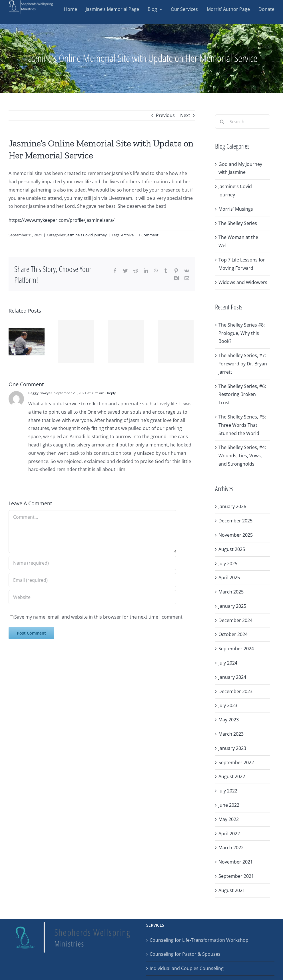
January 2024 (232, 677)
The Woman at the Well (238, 241)
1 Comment (148, 235)
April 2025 (229, 577)
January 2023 (232, 748)
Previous (165, 115)
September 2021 (236, 876)
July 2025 (228, 564)
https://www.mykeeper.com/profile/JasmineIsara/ (62, 220)
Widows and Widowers (243, 282)
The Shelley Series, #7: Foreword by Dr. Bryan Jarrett (243, 364)
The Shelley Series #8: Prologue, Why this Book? (242, 333)
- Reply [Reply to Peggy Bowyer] (110, 393)
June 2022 (229, 805)
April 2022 (229, 834)
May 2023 (229, 720)
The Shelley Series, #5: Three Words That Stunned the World (242, 425)
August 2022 (232, 776)
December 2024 (235, 620)
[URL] (92, 597)
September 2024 (236, 649)
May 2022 (229, 819)
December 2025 (235, 521)
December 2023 (235, 691)
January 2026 (232, 506)
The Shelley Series (238, 223)
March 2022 (231, 848)
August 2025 (232, 549)
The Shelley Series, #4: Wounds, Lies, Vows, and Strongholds (242, 456)
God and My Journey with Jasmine (240, 168)
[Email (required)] (92, 580)
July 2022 (228, 791)
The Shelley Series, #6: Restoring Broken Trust (242, 395)
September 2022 (236, 762)
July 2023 (228, 705)
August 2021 (232, 890)
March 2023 (231, 734)
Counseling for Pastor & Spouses (185, 954)
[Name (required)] (92, 563)
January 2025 (232, 606)
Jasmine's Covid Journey (87, 235)
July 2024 (228, 663)
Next (185, 115)
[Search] (222, 122)
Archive (127, 235)
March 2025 (231, 592)
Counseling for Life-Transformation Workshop (199, 940)
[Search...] (243, 122)
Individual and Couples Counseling (187, 968)
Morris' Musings (236, 209)
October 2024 (233, 634)
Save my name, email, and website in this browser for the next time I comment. (99, 617)
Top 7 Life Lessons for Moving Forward (242, 264)
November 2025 (236, 535)
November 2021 (236, 862)
